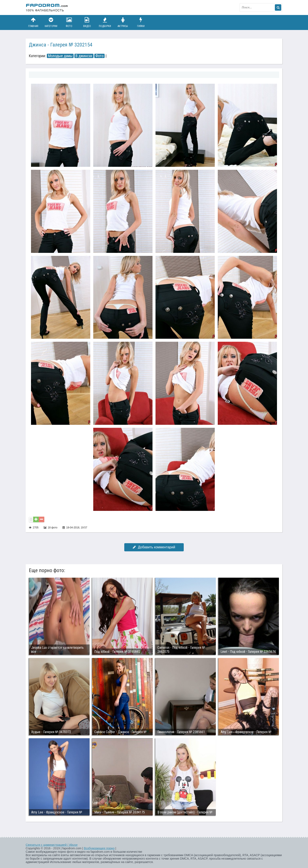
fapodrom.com (47, 7)
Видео (87, 22)
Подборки (105, 22)
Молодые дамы (60, 56)
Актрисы (123, 22)
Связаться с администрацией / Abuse (52, 845)
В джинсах (84, 56)
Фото (69, 22)
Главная (33, 22)
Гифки (141, 22)
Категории (51, 22)
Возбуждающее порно (99, 848)
